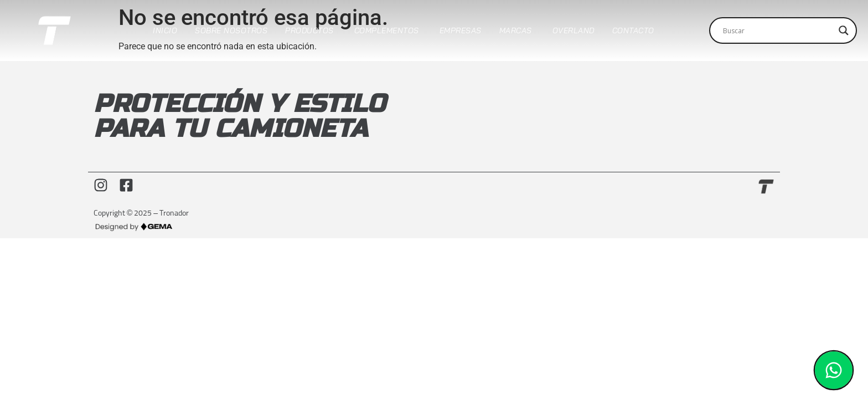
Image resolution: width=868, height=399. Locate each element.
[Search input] (778, 30)
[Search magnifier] (844, 30)
